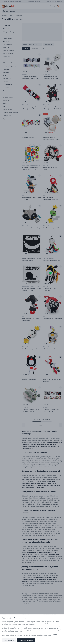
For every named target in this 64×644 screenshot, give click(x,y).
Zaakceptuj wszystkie (26, 640)
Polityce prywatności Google (45, 635)
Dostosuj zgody (9, 640)
